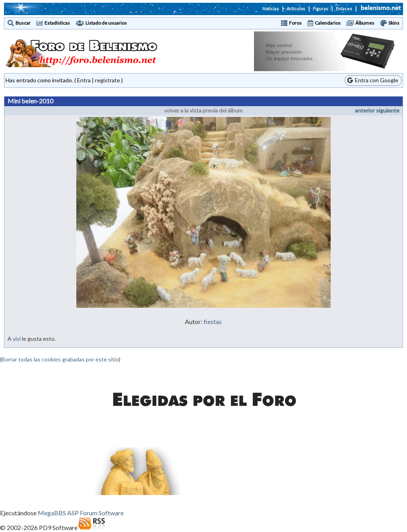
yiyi (17, 339)
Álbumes (365, 23)
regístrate (108, 80)
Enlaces (344, 9)
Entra (84, 80)
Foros (295, 23)
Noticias (271, 9)
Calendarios (328, 23)
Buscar (23, 23)
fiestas (213, 321)
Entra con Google (373, 80)
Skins (394, 23)
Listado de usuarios (106, 23)
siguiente (388, 110)
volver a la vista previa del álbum (203, 110)
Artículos (296, 9)
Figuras (321, 9)
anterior (365, 110)
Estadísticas (57, 23)
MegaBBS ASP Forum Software (81, 513)
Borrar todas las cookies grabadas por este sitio (60, 359)
